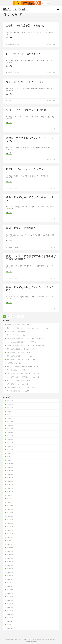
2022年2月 (10, 572)
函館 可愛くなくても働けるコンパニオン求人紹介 (21, 359)
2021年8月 (10, 593)
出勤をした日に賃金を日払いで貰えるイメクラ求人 (21, 349)
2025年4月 (10, 439)
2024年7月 (10, 471)
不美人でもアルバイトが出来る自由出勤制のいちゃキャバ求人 (24, 366)
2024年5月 (10, 478)
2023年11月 (10, 499)
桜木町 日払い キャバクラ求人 (25, 169)
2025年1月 (10, 450)
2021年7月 (10, 597)
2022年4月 (10, 565)
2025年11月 (10, 415)
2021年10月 (10, 586)
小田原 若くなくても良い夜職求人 (17, 331)
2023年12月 (10, 495)
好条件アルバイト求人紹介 (15, 9)
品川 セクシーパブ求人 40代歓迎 (26, 110)
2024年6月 (10, 474)
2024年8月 (10, 467)
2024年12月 (10, 453)
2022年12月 (10, 537)
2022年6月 (10, 558)
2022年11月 (10, 541)
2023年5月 (10, 520)
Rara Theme (53, 640)
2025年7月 (10, 429)
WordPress (34, 642)
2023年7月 (10, 513)
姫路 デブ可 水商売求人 (21, 228)
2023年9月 (10, 506)
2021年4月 (10, 607)
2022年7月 (10, 555)
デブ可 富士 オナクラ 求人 (14, 363)
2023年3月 (10, 527)
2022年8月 (10, 551)
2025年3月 (10, 443)
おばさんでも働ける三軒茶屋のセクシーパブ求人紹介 (22, 342)
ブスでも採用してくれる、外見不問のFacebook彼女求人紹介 (24, 377)
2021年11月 (10, 583)
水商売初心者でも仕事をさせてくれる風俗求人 (20, 324)
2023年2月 (10, 530)
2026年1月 (10, 408)
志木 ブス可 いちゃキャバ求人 (16, 335)
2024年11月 (10, 457)
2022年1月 (10, 576)
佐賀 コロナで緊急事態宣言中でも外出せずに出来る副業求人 (31, 258)
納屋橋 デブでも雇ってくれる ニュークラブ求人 (30, 140)
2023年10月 (10, 502)
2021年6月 (10, 600)
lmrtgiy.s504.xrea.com (13, 45)
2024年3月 (10, 485)
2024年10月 (10, 460)
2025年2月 (10, 446)
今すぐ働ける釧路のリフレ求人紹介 (17, 370)
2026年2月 (10, 404)
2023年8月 (10, 509)
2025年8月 (10, 425)
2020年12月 (10, 621)
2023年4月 (10, 523)
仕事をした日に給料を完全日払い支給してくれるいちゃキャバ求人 (25, 338)
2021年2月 (10, 614)
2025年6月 (10, 432)
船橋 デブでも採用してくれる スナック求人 (30, 289)
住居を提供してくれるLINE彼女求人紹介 (18, 384)
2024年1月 (10, 492)
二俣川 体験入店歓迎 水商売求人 (26, 26)
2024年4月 (10, 481)
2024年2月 (10, 488)
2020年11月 (10, 625)
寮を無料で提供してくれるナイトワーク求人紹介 (21, 352)
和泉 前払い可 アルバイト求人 (25, 82)
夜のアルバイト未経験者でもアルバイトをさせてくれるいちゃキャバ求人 (27, 328)
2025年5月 (10, 436)
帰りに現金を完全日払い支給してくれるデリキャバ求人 (22, 387)
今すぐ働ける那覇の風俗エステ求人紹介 (18, 391)
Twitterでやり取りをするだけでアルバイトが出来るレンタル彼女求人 (26, 345)
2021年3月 (10, 611)
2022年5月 (10, 562)
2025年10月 (10, 418)
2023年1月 (10, 534)
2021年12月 (10, 579)
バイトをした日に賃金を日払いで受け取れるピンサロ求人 (23, 373)
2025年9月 (10, 422)
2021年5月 (10, 604)
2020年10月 (10, 628)
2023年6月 (10, 516)
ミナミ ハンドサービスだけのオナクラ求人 (19, 380)
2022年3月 (10, 569)
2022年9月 (10, 548)
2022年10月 (10, 544)
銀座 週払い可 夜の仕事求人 (23, 54)
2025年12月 (10, 411)
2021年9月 (10, 590)
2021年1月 (10, 618)
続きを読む (9, 38)
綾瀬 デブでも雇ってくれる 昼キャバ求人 (30, 199)
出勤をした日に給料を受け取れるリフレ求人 (19, 356)
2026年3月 (10, 401)
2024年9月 (10, 464)
